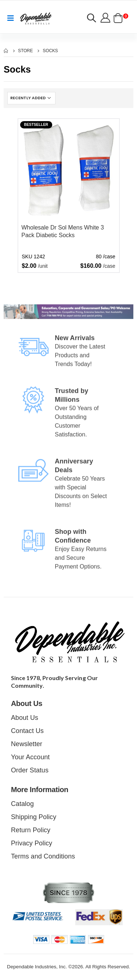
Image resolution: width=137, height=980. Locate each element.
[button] (91, 19)
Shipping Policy (34, 817)
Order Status (30, 770)
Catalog (22, 804)
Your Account (30, 757)
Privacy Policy (32, 843)
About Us (25, 718)
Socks (50, 51)
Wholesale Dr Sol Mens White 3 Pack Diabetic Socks (63, 232)
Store (25, 51)
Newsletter (27, 744)
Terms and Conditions (43, 856)
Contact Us (27, 731)
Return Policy (31, 830)
